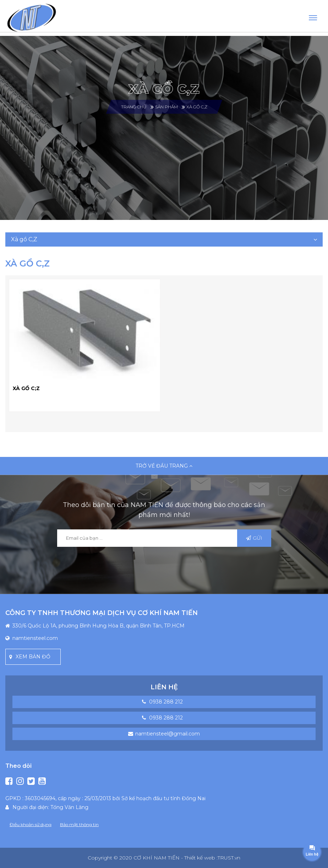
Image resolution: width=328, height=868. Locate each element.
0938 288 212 (166, 702)
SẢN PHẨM (166, 107)
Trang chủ (134, 107)
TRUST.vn (229, 858)
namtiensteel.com (35, 638)
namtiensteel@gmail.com (168, 734)
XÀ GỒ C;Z (26, 388)
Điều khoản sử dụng (31, 824)
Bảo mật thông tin (79, 824)
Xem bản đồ (33, 657)
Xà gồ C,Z (197, 107)
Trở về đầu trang (164, 466)
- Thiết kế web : (199, 858)
